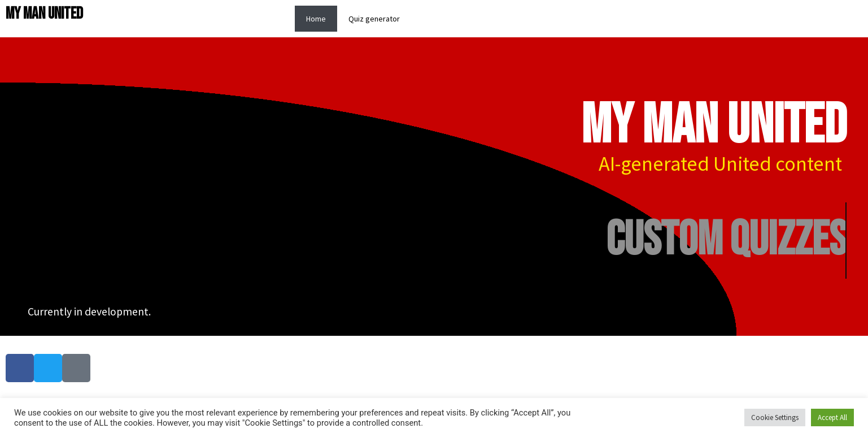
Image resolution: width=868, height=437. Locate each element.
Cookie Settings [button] (775, 417)
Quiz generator (374, 19)
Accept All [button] (832, 417)
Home (316, 19)
